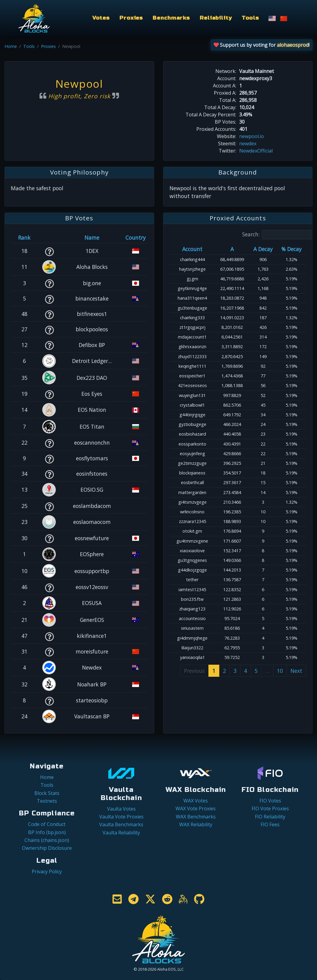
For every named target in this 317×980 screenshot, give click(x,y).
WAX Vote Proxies (196, 808)
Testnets (47, 801)
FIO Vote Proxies (270, 808)
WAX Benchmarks (196, 817)
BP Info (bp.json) (47, 832)
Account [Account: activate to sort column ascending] (192, 249)
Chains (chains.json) (47, 840)
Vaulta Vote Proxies (121, 817)
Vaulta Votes (121, 809)
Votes (101, 18)
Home (11, 46)
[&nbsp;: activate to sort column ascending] (49, 238)
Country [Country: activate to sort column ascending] (136, 238)
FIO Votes (270, 801)
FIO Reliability (270, 817)
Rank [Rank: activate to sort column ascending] (24, 238)
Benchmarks (171, 18)
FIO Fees (270, 824)
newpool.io (252, 136)
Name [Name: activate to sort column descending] (92, 238)
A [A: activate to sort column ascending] (232, 249)
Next (296, 671)
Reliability (216, 18)
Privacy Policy (47, 871)
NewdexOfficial (256, 151)
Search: (278, 235)
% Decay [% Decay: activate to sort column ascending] (292, 249)
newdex (248, 143)
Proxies (131, 18)
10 (280, 671)
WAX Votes (196, 801)
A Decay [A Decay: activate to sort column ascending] (263, 249)
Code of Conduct (47, 824)
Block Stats (47, 793)
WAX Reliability (196, 824)
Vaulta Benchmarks (121, 824)
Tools (250, 18)
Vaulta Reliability (121, 833)
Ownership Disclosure (47, 848)
